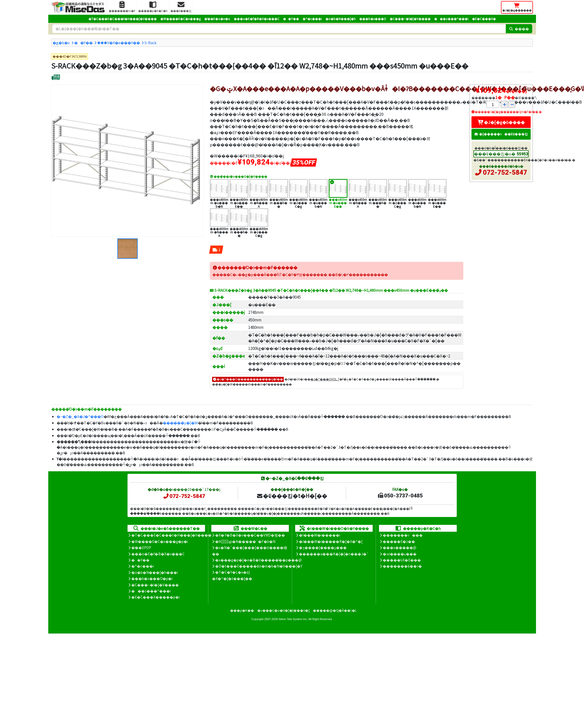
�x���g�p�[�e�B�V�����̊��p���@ (258, 560)
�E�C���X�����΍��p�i (155, 597)
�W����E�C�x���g (180, 19)
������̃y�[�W (180, 423)
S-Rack (151, 43)
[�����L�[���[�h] (279, 29)
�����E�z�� (399, 541)
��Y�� (291, 19)
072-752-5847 (505, 172)
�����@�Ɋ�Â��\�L (335, 610)
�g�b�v (61, 43)
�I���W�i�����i (320, 535)
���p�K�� (242, 610)
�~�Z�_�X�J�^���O (80, 416)
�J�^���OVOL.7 (325, 379)
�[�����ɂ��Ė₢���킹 (501, 134)
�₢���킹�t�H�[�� (292, 496)
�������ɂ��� (403, 535)
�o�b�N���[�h (341, 19)
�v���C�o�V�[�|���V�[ (283, 610)
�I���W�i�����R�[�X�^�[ (331, 541)
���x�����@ (400, 547)
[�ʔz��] (56, 78)
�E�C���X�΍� (484, 19)
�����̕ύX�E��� (402, 560)
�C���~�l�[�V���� (410, 19)
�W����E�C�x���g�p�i (160, 541)
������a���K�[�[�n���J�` (334, 554)
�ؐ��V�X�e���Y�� (119, 43)
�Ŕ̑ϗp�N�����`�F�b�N (245, 541)
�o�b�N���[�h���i (155, 572)
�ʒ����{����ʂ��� (323, 547)
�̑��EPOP (141, 547)
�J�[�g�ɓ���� (501, 122)
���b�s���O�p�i (152, 578)
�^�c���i (312, 19)
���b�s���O (373, 19)
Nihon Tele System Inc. (293, 619)
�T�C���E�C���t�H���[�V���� (123, 19)
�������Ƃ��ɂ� (402, 566)
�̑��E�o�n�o (217, 19)
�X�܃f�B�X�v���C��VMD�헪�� (250, 535)
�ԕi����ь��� (400, 554)
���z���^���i (451, 19)
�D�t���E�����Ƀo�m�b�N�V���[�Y (259, 566)
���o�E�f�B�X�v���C (257, 19)
